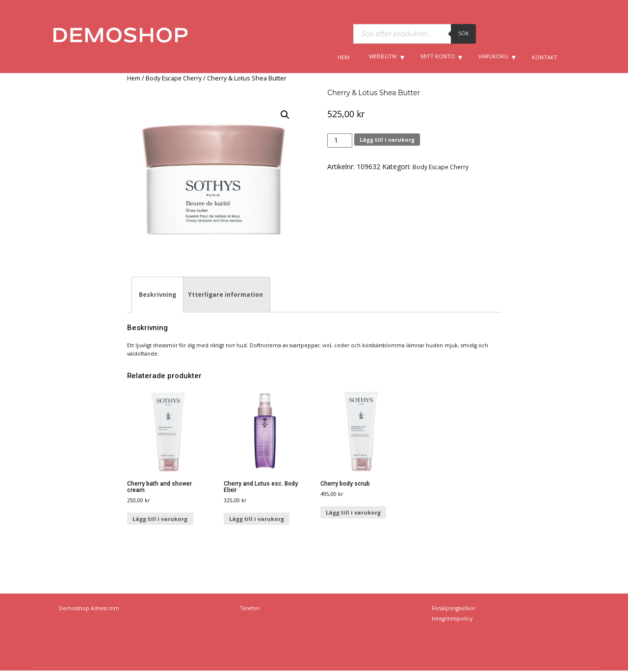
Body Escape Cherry (174, 78)
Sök (463, 33)
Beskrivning (157, 295)
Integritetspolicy (452, 619)
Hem (343, 57)
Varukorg (493, 56)
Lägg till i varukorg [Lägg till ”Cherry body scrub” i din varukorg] (353, 512)
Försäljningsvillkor (454, 608)
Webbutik (383, 56)
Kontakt (545, 57)
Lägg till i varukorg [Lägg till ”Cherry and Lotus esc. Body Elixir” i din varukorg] (257, 519)
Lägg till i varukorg (387, 140)
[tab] (157, 295)
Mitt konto (438, 56)
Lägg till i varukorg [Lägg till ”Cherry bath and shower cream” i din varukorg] (160, 519)
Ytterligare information (225, 295)
